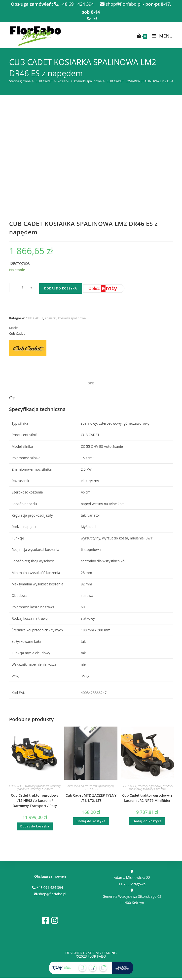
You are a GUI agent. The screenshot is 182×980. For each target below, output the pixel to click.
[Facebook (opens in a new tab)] (89, 18)
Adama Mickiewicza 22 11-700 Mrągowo (132, 878)
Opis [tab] (91, 383)
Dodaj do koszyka (61, 288)
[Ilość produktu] (23, 287)
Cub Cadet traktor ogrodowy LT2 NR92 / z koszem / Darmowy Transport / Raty (35, 800)
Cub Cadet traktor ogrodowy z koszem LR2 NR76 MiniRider (147, 798)
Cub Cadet (17, 333)
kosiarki (63, 81)
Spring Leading (102, 953)
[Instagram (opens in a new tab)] (94, 18)
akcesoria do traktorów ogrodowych (91, 786)
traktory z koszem (42, 789)
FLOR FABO (97, 956)
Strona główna (20, 81)
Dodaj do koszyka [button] (35, 826)
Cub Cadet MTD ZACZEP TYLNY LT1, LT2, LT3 (91, 798)
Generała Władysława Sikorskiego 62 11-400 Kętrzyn (132, 897)
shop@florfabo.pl (121, 4)
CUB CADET (44, 81)
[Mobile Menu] (161, 36)
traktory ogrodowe (37, 786)
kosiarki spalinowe (88, 81)
